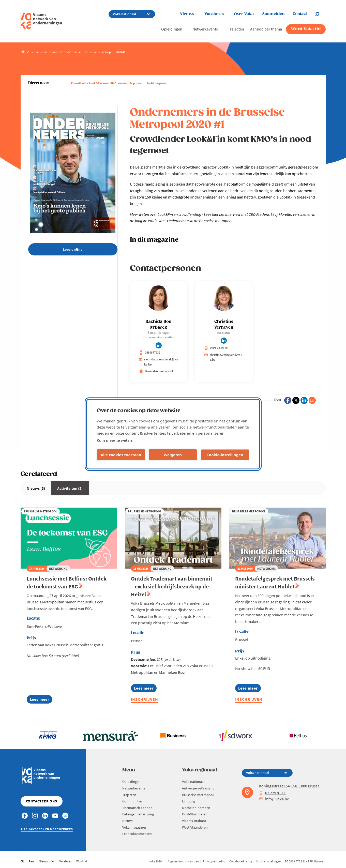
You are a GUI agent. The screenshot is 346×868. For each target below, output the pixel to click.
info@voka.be (274, 799)
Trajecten (236, 29)
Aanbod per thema (266, 29)
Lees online (73, 249)
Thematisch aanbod (137, 808)
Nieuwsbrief (47, 861)
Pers (32, 861)
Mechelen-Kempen (196, 808)
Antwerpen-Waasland (198, 788)
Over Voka (244, 14)
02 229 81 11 (272, 793)
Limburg (188, 801)
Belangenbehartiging (138, 814)
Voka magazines (134, 827)
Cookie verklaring (241, 861)
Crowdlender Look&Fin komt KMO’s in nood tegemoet (107, 83)
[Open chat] (320, 14)
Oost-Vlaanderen (195, 814)
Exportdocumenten (137, 834)
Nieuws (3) (36, 488)
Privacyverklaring (214, 861)
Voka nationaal (193, 782)
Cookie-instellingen (225, 455)
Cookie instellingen (268, 861)
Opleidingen (172, 29)
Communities (132, 801)
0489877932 (150, 352)
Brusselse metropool (198, 795)
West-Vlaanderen (195, 827)
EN (22, 861)
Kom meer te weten (115, 440)
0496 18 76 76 (216, 348)
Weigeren (173, 455)
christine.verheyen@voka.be (223, 357)
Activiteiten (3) (70, 488)
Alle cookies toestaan (121, 455)
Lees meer (41, 700)
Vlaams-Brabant (194, 821)
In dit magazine (157, 83)
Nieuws (187, 14)
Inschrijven (145, 699)
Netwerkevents (205, 29)
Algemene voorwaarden (183, 861)
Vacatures (214, 14)
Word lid (82, 861)
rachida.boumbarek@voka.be (158, 362)
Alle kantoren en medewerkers (47, 829)
